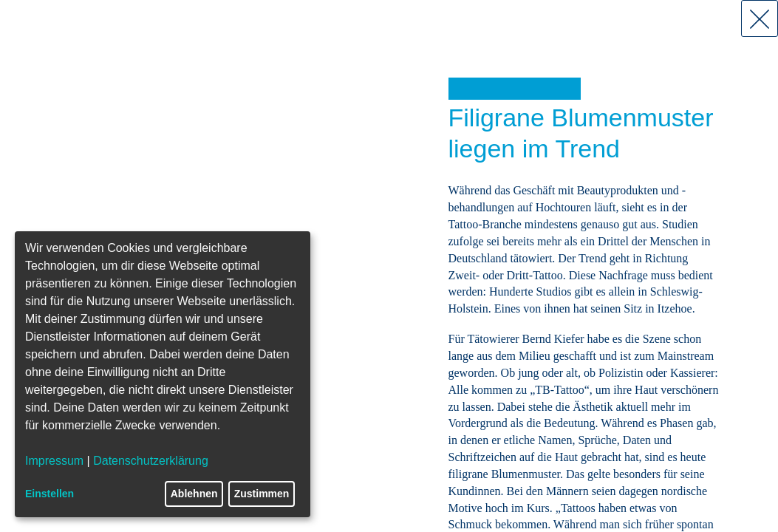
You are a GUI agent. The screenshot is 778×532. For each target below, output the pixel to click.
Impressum (54, 461)
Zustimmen (262, 494)
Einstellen (50, 494)
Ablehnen (194, 494)
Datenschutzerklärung (151, 461)
